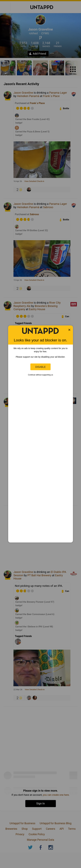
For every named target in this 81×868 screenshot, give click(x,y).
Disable (41, 367)
